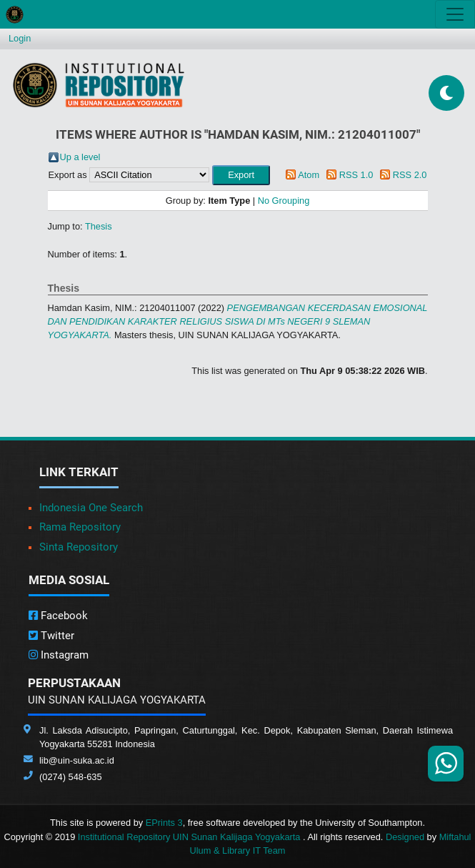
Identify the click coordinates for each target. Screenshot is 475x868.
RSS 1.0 (356, 175)
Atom (309, 175)
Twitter (51, 636)
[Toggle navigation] (455, 14)
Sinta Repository (79, 547)
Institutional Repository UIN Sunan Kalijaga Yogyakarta (190, 837)
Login (20, 38)
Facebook (58, 616)
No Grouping (284, 201)
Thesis (99, 226)
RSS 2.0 (410, 175)
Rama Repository (80, 527)
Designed (405, 837)
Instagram (59, 655)
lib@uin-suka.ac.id (77, 760)
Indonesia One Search (91, 508)
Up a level (80, 157)
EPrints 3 (164, 823)
